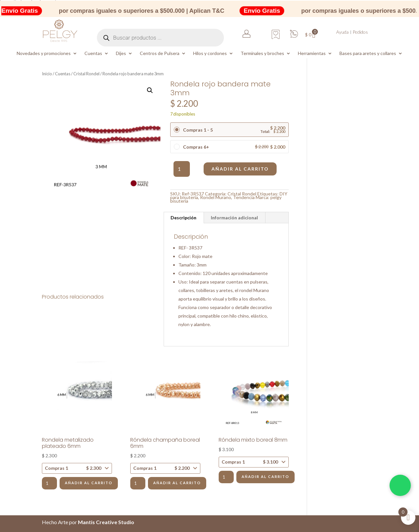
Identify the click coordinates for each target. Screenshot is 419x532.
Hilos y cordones (210, 54)
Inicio (47, 74)
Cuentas (93, 54)
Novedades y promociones (44, 54)
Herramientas (312, 54)
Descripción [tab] (183, 218)
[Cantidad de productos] (182, 169)
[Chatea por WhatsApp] (400, 485)
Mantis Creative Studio (106, 522)
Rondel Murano (216, 197)
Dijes (121, 54)
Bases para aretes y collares (368, 54)
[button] (150, 90)
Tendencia (244, 197)
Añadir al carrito (240, 169)
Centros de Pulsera (160, 54)
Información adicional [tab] (234, 218)
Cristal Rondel (86, 74)
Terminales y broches (262, 54)
